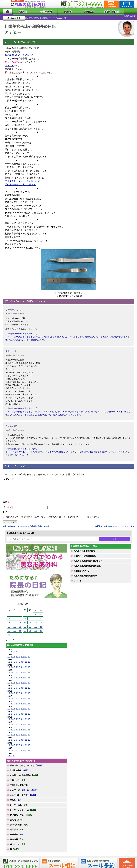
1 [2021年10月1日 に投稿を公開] (35, 615)
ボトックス (19, 845)
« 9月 (9, 641)
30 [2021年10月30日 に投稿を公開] (41, 632)
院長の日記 (21, 16)
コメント (8, 477)
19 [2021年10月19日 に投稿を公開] (20, 628)
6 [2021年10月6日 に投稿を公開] (25, 619)
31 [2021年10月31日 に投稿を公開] (9, 636)
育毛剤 (17, 821)
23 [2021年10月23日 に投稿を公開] (41, 628)
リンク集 (78, 582)
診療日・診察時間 (99, 11)
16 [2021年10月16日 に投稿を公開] (41, 623)
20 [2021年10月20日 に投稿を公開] (25, 628)
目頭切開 (18, 840)
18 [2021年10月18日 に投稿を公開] (15, 628)
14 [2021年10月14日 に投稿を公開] (30, 623)
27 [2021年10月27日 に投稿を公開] (25, 632)
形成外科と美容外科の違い (85, 557)
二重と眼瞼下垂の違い (20, 786)
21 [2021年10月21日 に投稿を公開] (30, 628)
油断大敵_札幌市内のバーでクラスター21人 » (115, 527)
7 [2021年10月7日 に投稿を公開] (30, 619)
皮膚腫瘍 (18, 835)
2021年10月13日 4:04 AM (15, 428)
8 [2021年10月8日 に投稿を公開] (35, 619)
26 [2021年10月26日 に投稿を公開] (20, 632)
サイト (6, 513)
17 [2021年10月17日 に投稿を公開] (9, 628)
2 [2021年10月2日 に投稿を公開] (41, 615)
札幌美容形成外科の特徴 (84, 552)
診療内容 (61, 11)
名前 (6, 503)
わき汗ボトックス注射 (23, 796)
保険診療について (81, 572)
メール (7, 508)
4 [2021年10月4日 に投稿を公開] (15, 619)
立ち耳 (17, 801)
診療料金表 (77, 11)
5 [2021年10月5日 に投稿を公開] (20, 619)
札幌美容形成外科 (7, 16)
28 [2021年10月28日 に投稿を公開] (30, 632)
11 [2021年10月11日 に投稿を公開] (15, 623)
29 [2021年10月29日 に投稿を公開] (36, 632)
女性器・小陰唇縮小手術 (24, 776)
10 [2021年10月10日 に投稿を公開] (9, 623)
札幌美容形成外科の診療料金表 (87, 567)
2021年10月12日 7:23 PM (15, 311)
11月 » (16, 641)
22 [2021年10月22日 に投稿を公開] (36, 628)
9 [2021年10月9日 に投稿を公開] (41, 619)
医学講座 (31, 16)
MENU (7, 4)
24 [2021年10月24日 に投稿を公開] (9, 632)
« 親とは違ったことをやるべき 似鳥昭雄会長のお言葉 (26, 527)
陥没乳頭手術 (20, 771)
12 (29, 658)
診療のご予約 (127, 4)
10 (23, 658)
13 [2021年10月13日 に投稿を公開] (25, 623)
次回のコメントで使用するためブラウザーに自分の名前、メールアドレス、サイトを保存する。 (53, 518)
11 (26, 658)
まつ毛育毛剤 (20, 826)
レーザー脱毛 (20, 806)
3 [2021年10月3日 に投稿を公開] (9, 619)
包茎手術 (18, 830)
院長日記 (20, 11)
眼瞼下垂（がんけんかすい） (26, 766)
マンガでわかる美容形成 (40, 11)
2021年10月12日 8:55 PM (15, 353)
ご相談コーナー (111, 4)
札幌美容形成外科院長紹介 (85, 577)
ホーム (7, 11)
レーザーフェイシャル (23, 811)
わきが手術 (24, 791)
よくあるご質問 (123, 11)
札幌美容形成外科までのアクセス (88, 562)
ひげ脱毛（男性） (22, 816)
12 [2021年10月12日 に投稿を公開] (20, 623)
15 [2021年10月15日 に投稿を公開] (36, 623)
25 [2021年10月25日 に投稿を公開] (15, 632)
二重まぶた (19, 781)
